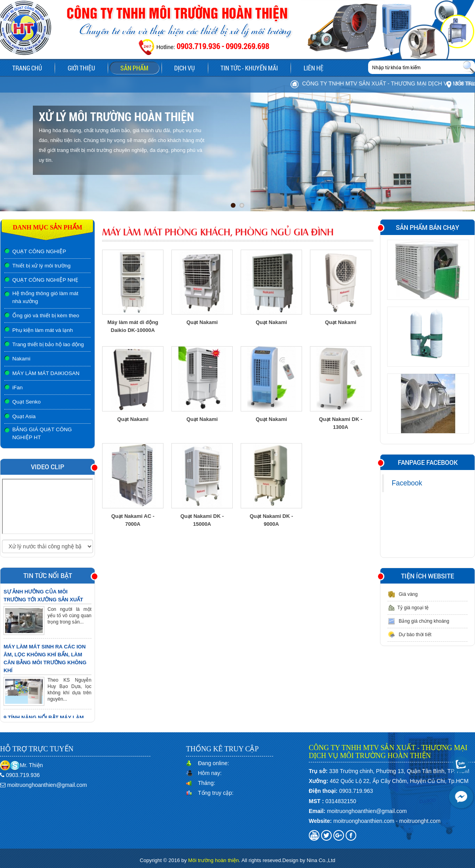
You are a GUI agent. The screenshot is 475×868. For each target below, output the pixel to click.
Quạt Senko (27, 402)
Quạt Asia (24, 416)
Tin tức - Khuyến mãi (241, 68)
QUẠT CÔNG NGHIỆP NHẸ (45, 280)
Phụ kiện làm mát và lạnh (43, 330)
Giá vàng (403, 594)
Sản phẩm (135, 69)
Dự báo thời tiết (409, 635)
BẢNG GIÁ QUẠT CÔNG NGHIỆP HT (42, 433)
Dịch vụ (178, 68)
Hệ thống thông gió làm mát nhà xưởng (45, 297)
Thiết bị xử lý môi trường (41, 266)
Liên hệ (304, 68)
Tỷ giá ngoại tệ (408, 608)
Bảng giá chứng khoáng (418, 621)
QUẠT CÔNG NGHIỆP (39, 251)
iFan (17, 388)
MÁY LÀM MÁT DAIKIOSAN (46, 373)
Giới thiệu (79, 68)
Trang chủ (26, 68)
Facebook (407, 483)
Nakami (21, 359)
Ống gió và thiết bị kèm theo (46, 316)
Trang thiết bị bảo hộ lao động (48, 344)
